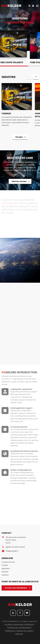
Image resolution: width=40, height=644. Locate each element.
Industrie (5, 572)
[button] (36, 77)
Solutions (5, 575)
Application (6, 568)
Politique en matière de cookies (19, 631)
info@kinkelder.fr (12, 551)
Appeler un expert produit (15, 547)
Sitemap (19, 634)
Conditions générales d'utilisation (19, 624)
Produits (5, 565)
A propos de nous (8, 562)
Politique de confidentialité (19, 628)
